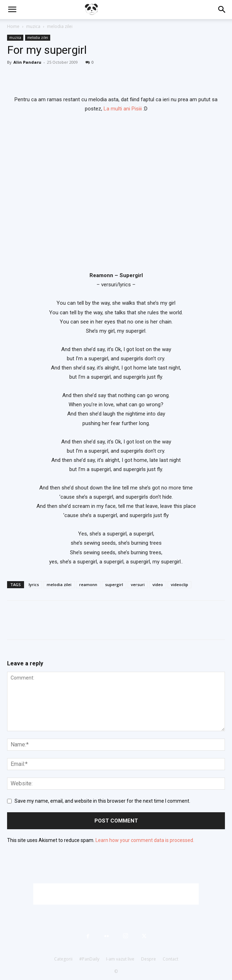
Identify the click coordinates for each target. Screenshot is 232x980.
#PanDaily (89, 959)
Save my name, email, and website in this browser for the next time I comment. (102, 801)
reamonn (88, 584)
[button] (12, 10)
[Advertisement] (116, 894)
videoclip (179, 584)
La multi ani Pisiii (123, 109)
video (158, 584)
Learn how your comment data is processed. (145, 840)
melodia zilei (60, 26)
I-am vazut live (120, 959)
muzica (33, 26)
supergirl (114, 584)
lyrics (34, 584)
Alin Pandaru (27, 62)
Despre (149, 959)
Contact (170, 959)
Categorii (63, 959)
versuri (138, 584)
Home (13, 26)
